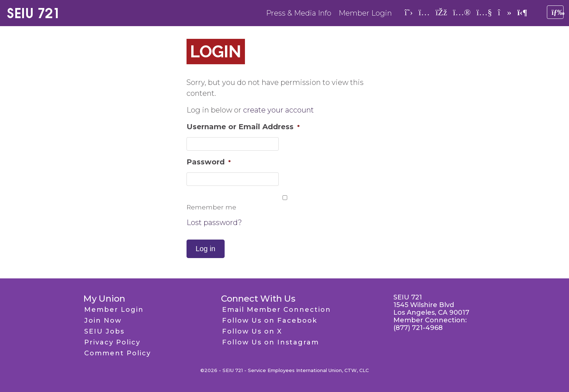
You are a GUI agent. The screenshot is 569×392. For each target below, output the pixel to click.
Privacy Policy (112, 342)
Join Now (103, 320)
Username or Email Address (243, 127)
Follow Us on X (252, 331)
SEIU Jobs (104, 331)
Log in (206, 249)
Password (209, 162)
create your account (279, 110)
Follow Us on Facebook (270, 320)
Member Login (365, 13)
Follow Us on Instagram (271, 342)
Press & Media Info (299, 13)
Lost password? (214, 222)
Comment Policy (118, 353)
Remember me (211, 207)
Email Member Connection (277, 310)
